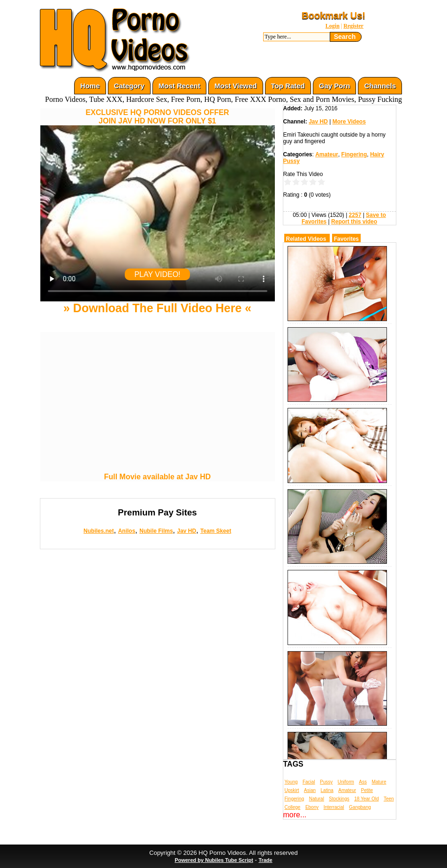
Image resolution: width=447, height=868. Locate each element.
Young (291, 782)
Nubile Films (156, 531)
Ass (363, 782)
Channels (380, 86)
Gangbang (360, 807)
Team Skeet (216, 531)
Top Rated (288, 86)
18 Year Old (366, 799)
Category (129, 86)
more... (295, 815)
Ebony (312, 807)
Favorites (346, 239)
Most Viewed (236, 86)
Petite (367, 790)
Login (333, 26)
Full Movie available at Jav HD (158, 477)
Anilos (127, 531)
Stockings (339, 799)
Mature (379, 782)
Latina (327, 790)
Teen (389, 799)
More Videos (349, 122)
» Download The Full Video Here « (157, 308)
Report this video (354, 222)
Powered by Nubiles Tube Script (214, 860)
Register (353, 26)
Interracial (334, 807)
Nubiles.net (99, 531)
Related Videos (306, 239)
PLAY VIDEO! (157, 274)
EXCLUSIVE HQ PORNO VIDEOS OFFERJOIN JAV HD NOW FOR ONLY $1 (158, 117)
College (293, 807)
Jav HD (186, 531)
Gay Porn (335, 86)
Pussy (326, 782)
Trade (265, 860)
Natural (317, 799)
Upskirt (292, 790)
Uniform (346, 782)
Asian (310, 790)
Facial (309, 782)
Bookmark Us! (333, 15)
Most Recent (179, 86)
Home (90, 86)
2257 (355, 215)
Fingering (354, 154)
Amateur (327, 154)
